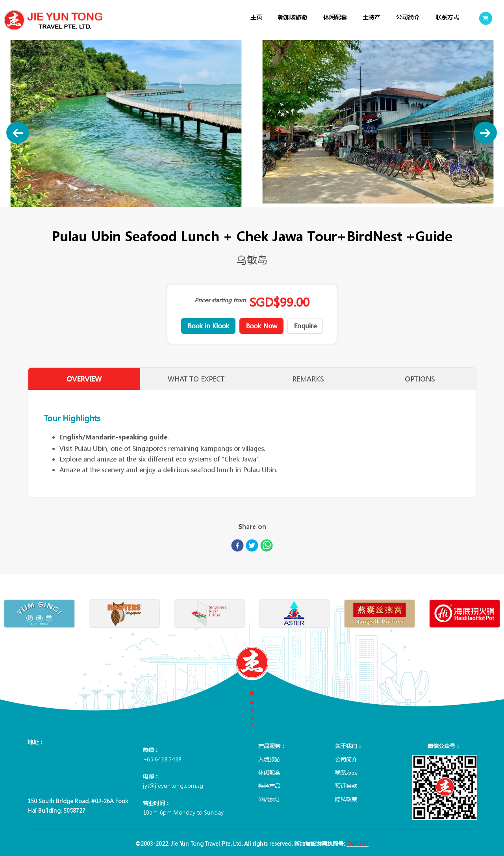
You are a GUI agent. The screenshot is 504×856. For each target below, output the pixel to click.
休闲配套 (335, 17)
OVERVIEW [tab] (84, 379)
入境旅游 (269, 759)
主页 (256, 17)
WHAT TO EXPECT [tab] (196, 379)
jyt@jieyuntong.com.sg (173, 785)
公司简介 (408, 17)
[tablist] (252, 379)
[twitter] (252, 547)
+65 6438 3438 (162, 759)
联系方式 (447, 17)
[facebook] (237, 547)
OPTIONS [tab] (420, 379)
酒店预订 (269, 799)
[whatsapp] (267, 547)
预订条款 (346, 785)
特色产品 (269, 785)
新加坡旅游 (293, 17)
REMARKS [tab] (308, 379)
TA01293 (358, 843)
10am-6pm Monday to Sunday (183, 812)
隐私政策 (346, 799)
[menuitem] (256, 17)
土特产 (372, 17)
